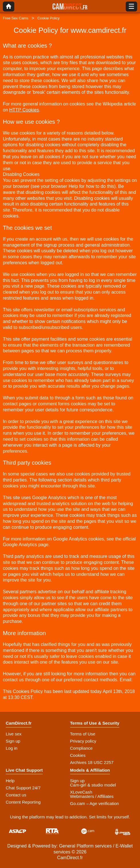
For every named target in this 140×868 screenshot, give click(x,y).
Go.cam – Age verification (95, 803)
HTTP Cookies (24, 110)
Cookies (78, 755)
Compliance (81, 748)
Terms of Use (83, 734)
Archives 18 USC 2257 (92, 762)
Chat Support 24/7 (23, 788)
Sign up (13, 741)
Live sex (14, 734)
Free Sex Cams (16, 18)
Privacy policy (83, 741)
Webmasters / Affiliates (92, 796)
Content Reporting (23, 802)
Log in (12, 748)
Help (10, 781)
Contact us (16, 795)
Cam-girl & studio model (93, 785)
